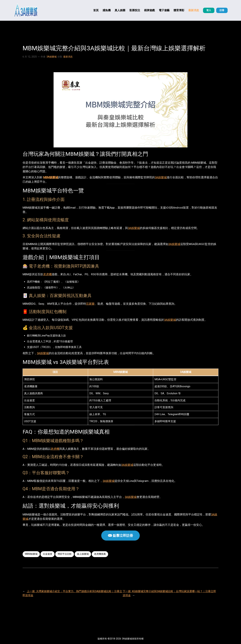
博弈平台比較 (65, 554)
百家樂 (90, 304)
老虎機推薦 (100, 554)
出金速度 (48, 554)
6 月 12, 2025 (30, 57)
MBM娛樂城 (51, 177)
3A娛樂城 (52, 57)
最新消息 (68, 57)
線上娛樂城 (83, 554)
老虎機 (47, 274)
